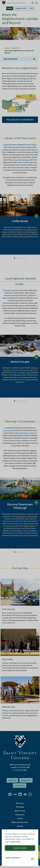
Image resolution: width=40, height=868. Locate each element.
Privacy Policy (16, 842)
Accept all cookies (20, 848)
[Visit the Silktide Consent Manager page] (32, 859)
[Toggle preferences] (13, 858)
